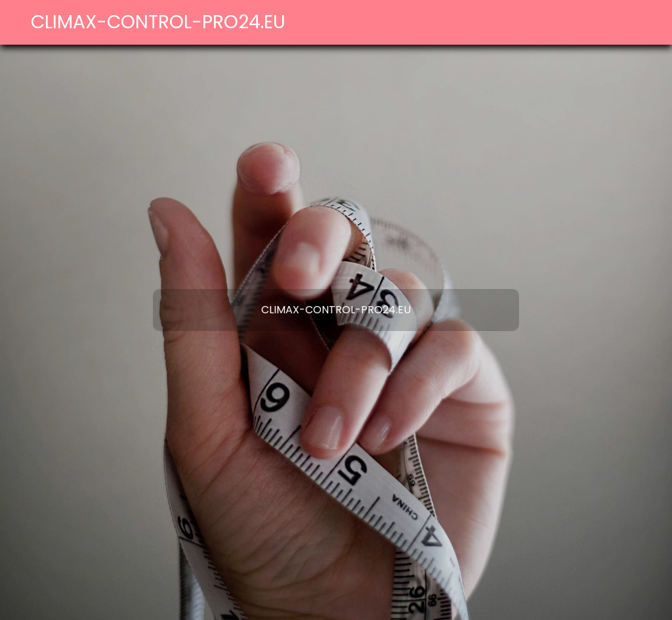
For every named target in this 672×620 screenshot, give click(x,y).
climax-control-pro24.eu (158, 22)
